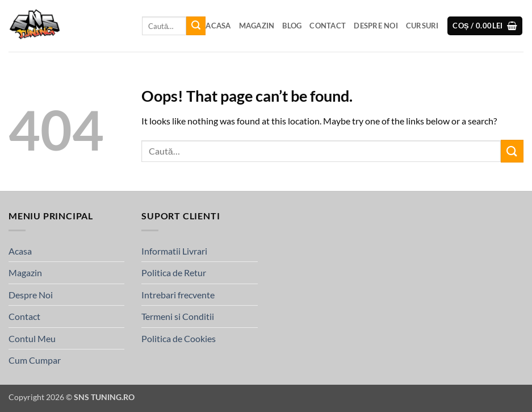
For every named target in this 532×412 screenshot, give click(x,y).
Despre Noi (376, 26)
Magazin (257, 26)
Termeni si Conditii (178, 316)
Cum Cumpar (35, 360)
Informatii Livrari (174, 251)
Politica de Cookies (179, 338)
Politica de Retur (174, 272)
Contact (328, 26)
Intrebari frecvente (178, 295)
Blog (292, 26)
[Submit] (196, 26)
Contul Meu (32, 338)
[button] (485, 26)
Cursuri (422, 26)
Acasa (218, 26)
